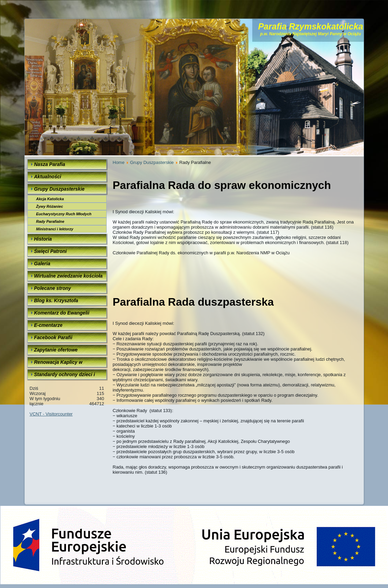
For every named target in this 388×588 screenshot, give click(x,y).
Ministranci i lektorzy (55, 229)
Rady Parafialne (50, 221)
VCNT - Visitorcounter (51, 414)
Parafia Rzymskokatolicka (311, 26)
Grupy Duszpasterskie (152, 162)
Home (119, 162)
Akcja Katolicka (50, 199)
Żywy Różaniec (50, 206)
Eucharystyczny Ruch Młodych (64, 214)
